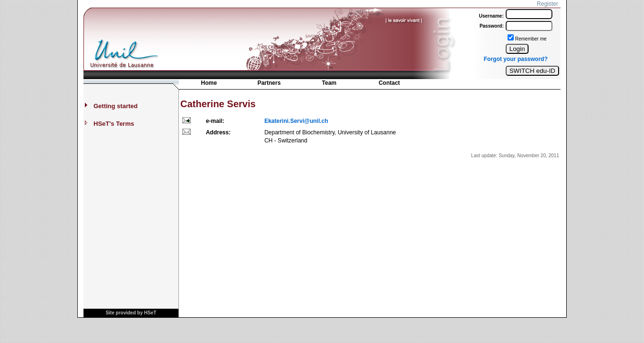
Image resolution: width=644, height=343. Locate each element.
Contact (390, 83)
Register (547, 4)
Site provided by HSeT (131, 313)
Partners (269, 83)
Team (329, 83)
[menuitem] (209, 84)
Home (209, 83)
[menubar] (299, 85)
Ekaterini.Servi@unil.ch (296, 121)
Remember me (531, 39)
